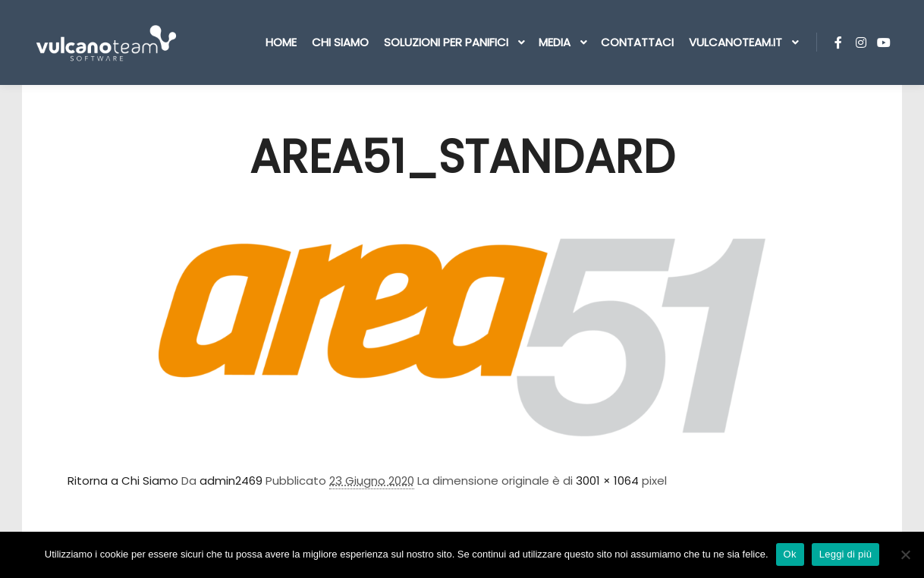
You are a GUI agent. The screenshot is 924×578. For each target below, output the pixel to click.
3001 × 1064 (607, 481)
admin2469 (231, 481)
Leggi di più (846, 554)
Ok (790, 554)
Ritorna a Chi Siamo (123, 481)
